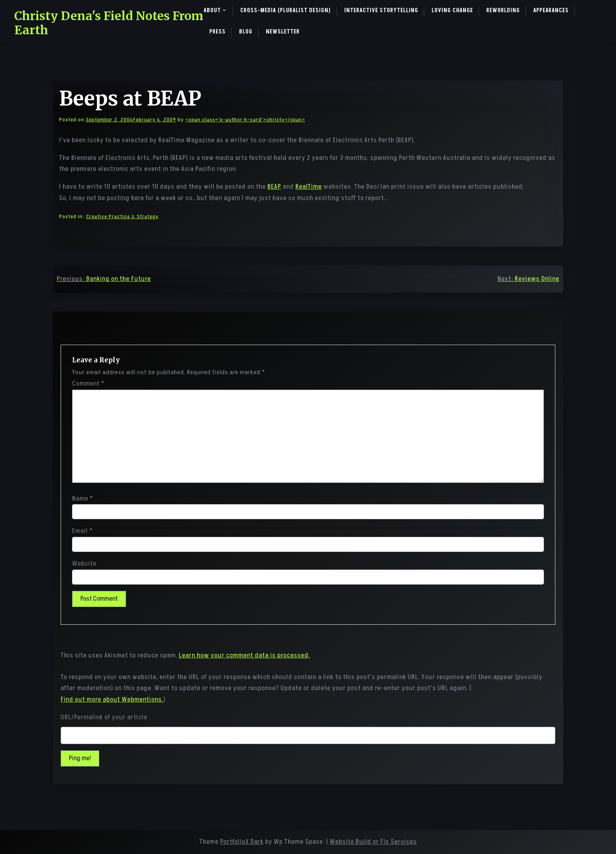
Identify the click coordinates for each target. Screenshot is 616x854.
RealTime (309, 187)
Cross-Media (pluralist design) (286, 10)
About (212, 10)
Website (84, 564)
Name (83, 499)
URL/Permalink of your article (104, 717)
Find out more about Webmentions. (112, 700)
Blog (246, 32)
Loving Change (452, 10)
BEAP (274, 187)
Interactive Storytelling (381, 10)
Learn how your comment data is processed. (244, 655)
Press (218, 32)
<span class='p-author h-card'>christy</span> (245, 120)
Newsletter (283, 32)
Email (82, 531)
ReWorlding (503, 10)
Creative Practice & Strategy (122, 216)
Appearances (551, 10)
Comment (88, 384)
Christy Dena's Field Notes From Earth (109, 23)
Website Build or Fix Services (373, 842)
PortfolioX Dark (242, 842)
